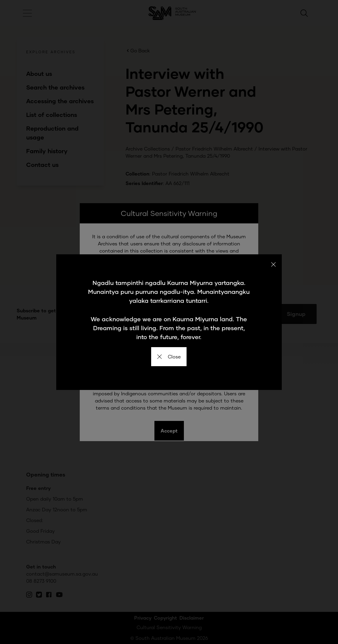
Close (169, 357)
